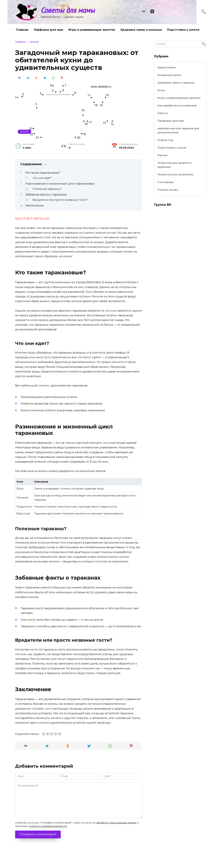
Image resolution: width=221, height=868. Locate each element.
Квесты (163, 113)
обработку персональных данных (116, 823)
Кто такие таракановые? (43, 173)
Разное (24, 132)
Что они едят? (42, 178)
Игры (161, 90)
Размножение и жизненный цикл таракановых (60, 184)
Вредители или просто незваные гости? (60, 200)
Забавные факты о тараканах (46, 195)
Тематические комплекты (175, 174)
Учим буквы (166, 182)
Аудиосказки (167, 67)
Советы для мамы (68, 10)
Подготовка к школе (183, 30)
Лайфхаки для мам (48, 30)
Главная (22, 30)
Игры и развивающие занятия (92, 30)
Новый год (165, 140)
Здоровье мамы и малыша (141, 30)
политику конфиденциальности (48, 826)
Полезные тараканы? (47, 189)
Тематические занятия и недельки (175, 165)
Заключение (35, 205)
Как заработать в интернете (177, 105)
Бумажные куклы (169, 75)
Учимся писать (168, 190)
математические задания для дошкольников (178, 130)
